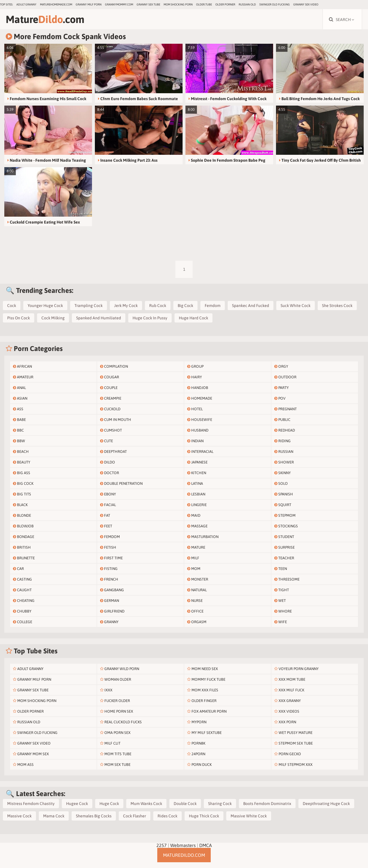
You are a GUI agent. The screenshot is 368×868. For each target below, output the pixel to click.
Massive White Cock (249, 816)
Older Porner (225, 4)
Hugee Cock (77, 804)
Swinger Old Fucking (275, 4)
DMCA (206, 845)
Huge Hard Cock (193, 318)
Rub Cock (158, 306)
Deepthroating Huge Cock (326, 804)
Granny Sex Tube (148, 4)
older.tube (204, 4)
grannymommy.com (119, 4)
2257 (162, 845)
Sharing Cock (220, 804)
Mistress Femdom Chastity (31, 804)
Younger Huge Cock (45, 306)
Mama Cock (54, 816)
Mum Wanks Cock (146, 804)
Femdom (213, 306)
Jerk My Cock (126, 306)
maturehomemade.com (56, 4)
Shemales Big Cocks (94, 816)
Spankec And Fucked (251, 306)
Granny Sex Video (306, 4)
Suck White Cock (296, 306)
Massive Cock (19, 816)
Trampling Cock (89, 306)
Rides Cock (167, 816)
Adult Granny (26, 4)
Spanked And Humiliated (99, 318)
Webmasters (183, 845)
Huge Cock (109, 804)
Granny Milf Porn (89, 4)
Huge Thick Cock (204, 816)
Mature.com (45, 19)
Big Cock (185, 306)
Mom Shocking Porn (178, 4)
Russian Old (247, 4)
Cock (12, 306)
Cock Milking (53, 318)
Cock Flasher (135, 816)
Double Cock (185, 804)
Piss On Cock (19, 318)
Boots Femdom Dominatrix (267, 804)
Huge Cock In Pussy (150, 318)
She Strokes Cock (337, 306)
